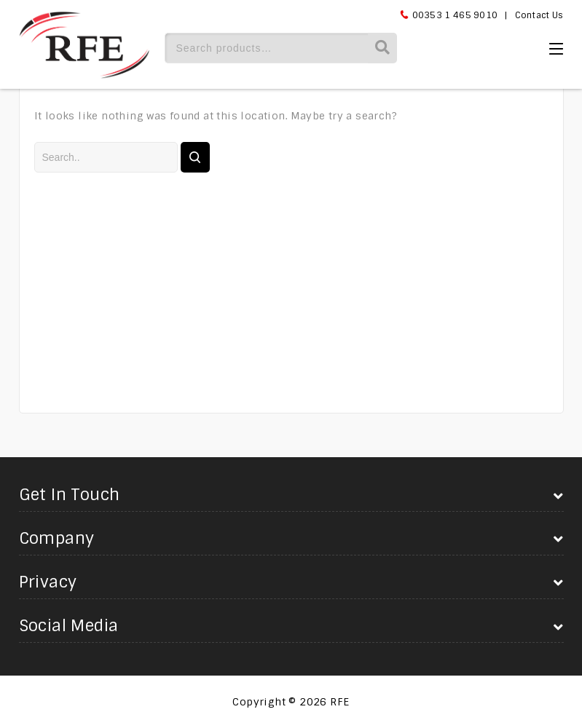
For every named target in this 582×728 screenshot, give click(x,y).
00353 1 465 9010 (455, 15)
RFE (339, 702)
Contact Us (539, 15)
